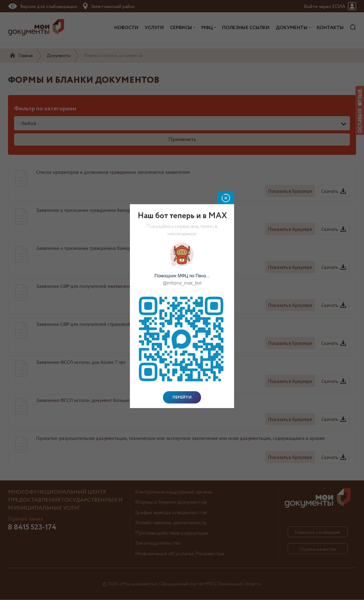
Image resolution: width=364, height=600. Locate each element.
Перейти (182, 397)
